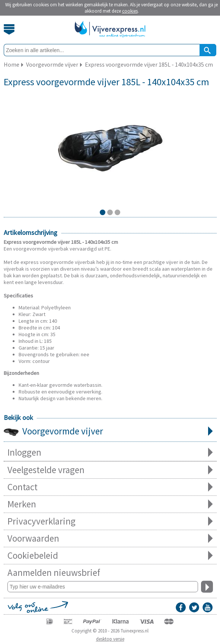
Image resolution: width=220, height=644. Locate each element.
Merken (110, 504)
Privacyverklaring (110, 521)
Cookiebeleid (110, 556)
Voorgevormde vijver (110, 432)
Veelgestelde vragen (110, 470)
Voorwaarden (110, 538)
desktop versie (110, 639)
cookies (130, 11)
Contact (110, 487)
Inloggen (110, 452)
